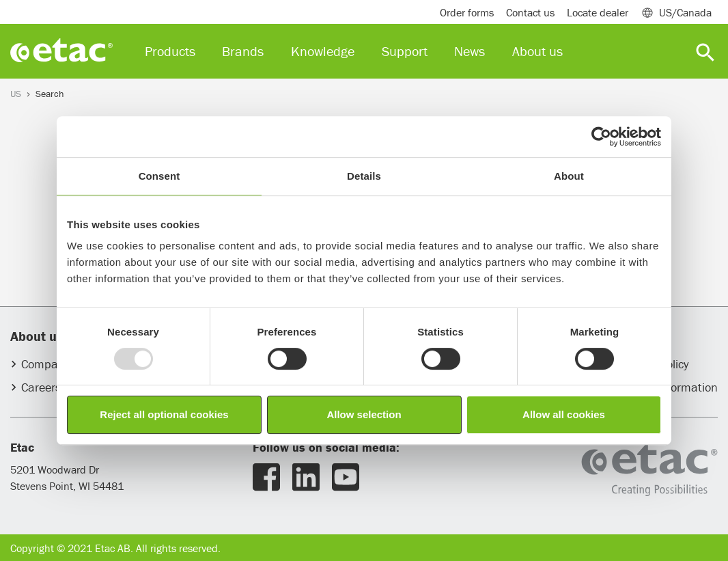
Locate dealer (598, 12)
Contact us (530, 12)
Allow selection (364, 414)
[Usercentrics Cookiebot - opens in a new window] (601, 137)
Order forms (467, 12)
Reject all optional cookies (164, 414)
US (16, 94)
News (470, 51)
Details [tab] (364, 176)
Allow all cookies (564, 414)
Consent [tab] (159, 176)
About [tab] (569, 176)
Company (45, 364)
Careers (41, 387)
